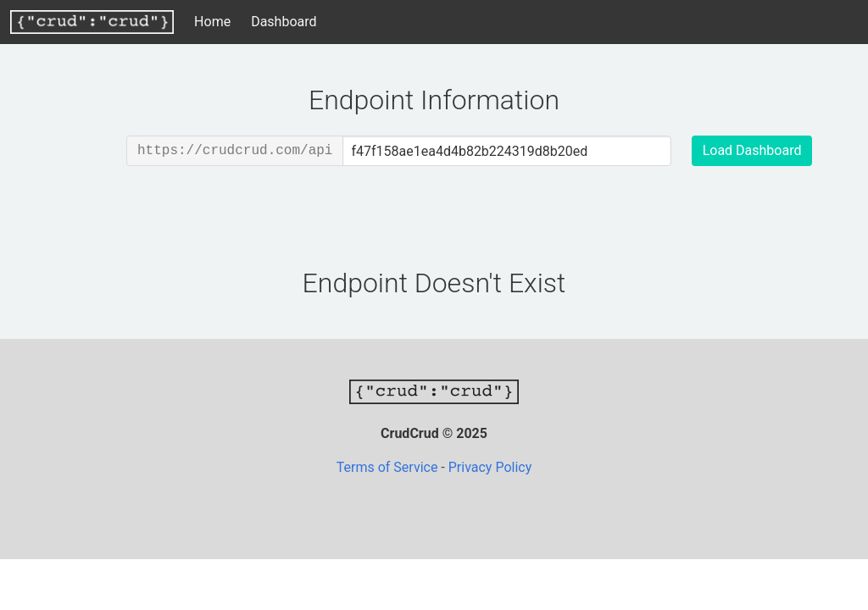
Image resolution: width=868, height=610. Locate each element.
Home (212, 22)
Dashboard (284, 22)
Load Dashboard (752, 150)
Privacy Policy (490, 467)
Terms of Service (389, 467)
